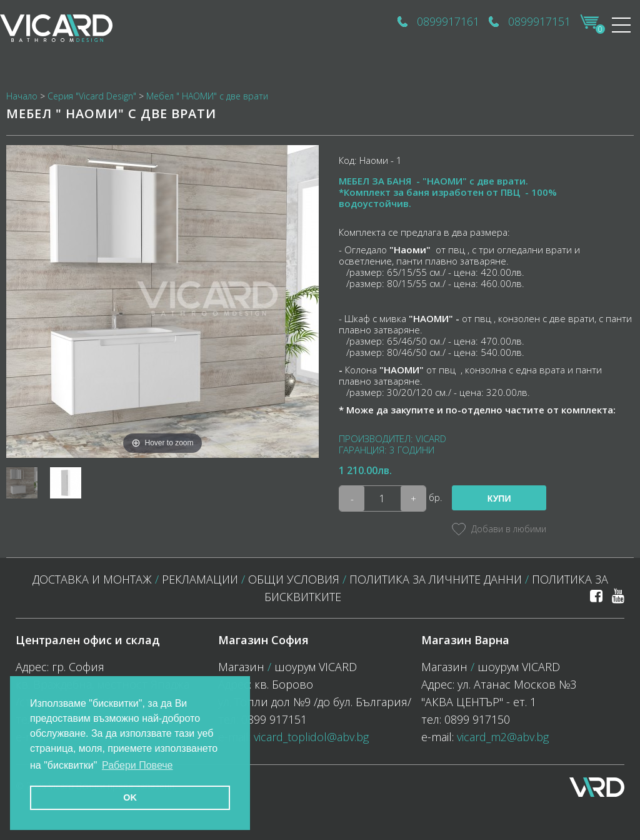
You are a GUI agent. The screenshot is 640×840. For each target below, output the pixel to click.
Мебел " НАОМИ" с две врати (207, 96)
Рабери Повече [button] (137, 765)
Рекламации (200, 579)
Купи (499, 498)
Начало (22, 96)
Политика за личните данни (436, 579)
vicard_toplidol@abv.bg (311, 737)
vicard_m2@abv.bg (503, 737)
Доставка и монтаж (92, 579)
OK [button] (130, 797)
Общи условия (294, 579)
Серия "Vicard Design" (92, 96)
